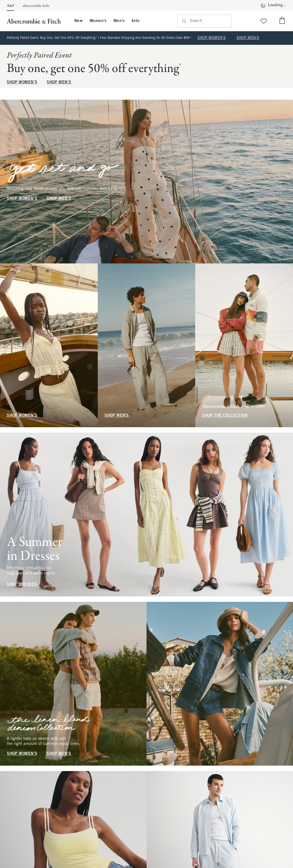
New (79, 21)
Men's (119, 21)
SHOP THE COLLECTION (225, 415)
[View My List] (264, 21)
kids (136, 21)
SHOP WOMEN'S (212, 38)
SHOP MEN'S (248, 38)
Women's (98, 21)
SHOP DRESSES (22, 585)
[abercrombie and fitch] (37, 21)
